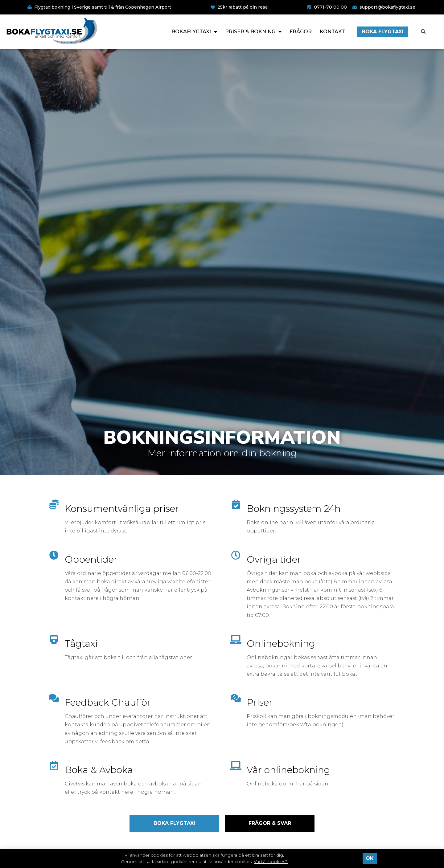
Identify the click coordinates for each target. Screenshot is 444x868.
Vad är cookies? (271, 862)
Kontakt (333, 32)
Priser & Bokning (253, 32)
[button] (423, 32)
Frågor (301, 32)
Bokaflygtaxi (194, 32)
